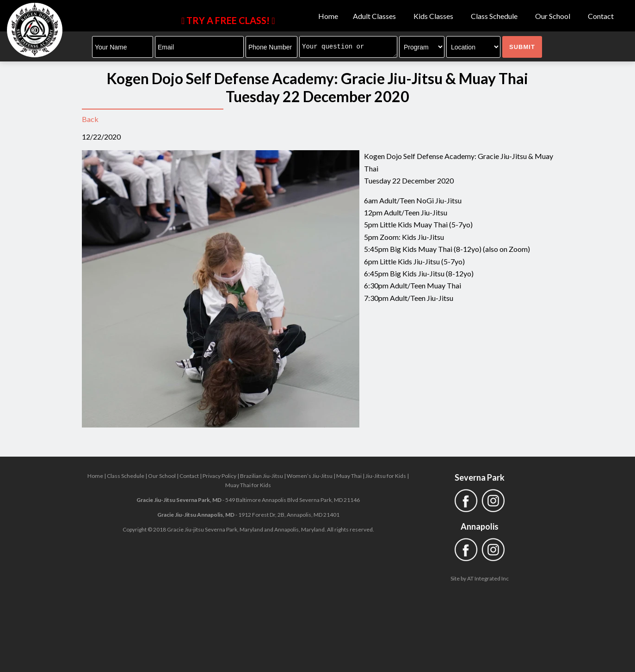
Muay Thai (349, 476)
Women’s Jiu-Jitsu (310, 476)
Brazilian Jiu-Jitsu (262, 476)
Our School (554, 16)
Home (328, 16)
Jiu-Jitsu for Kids (386, 476)
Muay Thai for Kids (248, 485)
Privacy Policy (219, 476)
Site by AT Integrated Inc (480, 578)
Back (90, 119)
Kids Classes (435, 16)
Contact (601, 16)
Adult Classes (376, 16)
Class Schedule (496, 16)
